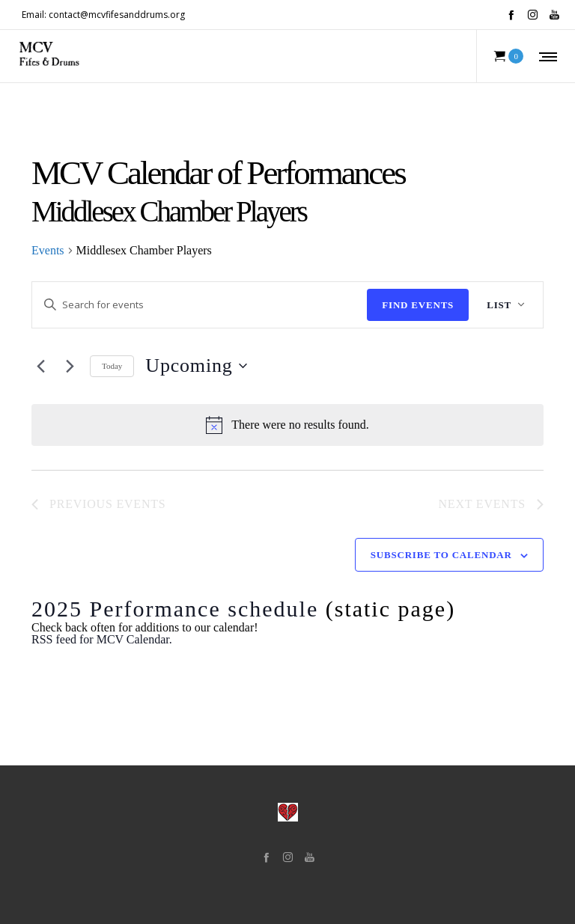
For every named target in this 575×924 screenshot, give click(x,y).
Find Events (418, 305)
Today (112, 366)
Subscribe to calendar (441, 555)
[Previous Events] (40, 366)
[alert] (287, 425)
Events (48, 251)
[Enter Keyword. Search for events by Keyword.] (200, 305)
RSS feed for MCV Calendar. (102, 639)
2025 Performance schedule (175, 609)
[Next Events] (70, 366)
